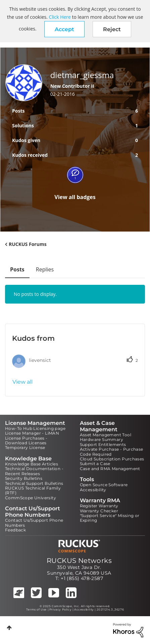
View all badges (75, 197)
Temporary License (25, 447)
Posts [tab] (17, 269)
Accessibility (93, 490)
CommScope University (31, 498)
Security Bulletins (24, 478)
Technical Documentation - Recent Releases (34, 471)
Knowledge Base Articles (32, 464)
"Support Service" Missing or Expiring (110, 518)
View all (22, 382)
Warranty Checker (99, 511)
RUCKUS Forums (28, 244)
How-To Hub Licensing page (35, 428)
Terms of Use (36, 609)
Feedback (15, 530)
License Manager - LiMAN (32, 433)
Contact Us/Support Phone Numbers (34, 523)
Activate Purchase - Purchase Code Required (112, 452)
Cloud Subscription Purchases (112, 459)
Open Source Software (104, 485)
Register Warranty (99, 506)
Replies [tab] (45, 269)
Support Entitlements (103, 444)
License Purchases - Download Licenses (26, 440)
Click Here (60, 17)
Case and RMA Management (110, 469)
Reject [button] (112, 29)
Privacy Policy (60, 609)
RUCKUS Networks (79, 561)
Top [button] (9, 628)
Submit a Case (95, 464)
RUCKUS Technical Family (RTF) (33, 490)
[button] (64, 29)
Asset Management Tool (106, 435)
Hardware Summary (102, 439)
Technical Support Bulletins (34, 483)
